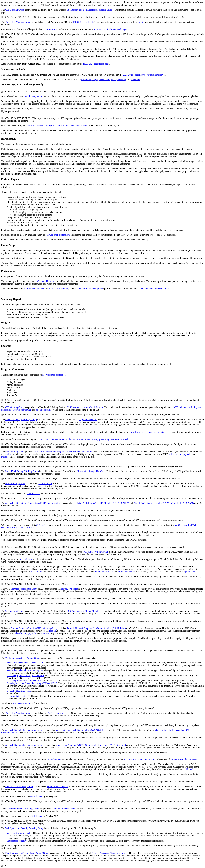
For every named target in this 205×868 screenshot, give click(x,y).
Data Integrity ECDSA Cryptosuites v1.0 (25, 681)
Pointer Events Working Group (19, 786)
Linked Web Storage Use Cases (91, 471)
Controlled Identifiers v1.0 (19, 691)
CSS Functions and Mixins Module (83, 611)
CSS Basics (42, 525)
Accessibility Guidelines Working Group (24, 730)
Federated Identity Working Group (21, 419)
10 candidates (25, 559)
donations (136, 80)
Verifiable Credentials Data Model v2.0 (25, 663)
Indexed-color (175, 454)
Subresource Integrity (17, 841)
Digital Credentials (88, 419)
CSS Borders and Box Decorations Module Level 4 (90, 10)
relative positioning (188, 407)
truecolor (5, 457)
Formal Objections (127, 572)
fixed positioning (44, 410)
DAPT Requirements (57, 713)
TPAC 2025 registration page (96, 64)
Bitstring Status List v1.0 (18, 696)
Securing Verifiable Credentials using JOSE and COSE (32, 683)
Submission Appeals (104, 572)
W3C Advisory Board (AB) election (140, 759)
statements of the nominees (184, 759)
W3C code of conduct (34, 289)
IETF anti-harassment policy (90, 289)
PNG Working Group (15, 452)
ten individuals (54, 759)
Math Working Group (15, 483)
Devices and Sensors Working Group (22, 809)
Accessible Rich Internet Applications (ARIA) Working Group (34, 503)
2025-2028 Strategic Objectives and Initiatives (144, 75)
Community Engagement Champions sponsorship (104, 80)
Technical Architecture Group (24, 589)
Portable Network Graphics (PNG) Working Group (34, 628)
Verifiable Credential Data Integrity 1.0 (25, 670)
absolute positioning (22, 410)
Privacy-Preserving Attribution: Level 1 (110, 853)
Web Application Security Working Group (24, 828)
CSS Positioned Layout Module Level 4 (85, 407)
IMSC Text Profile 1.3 (83, 22)
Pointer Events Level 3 (57, 786)
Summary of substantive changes (110, 29)
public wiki (190, 572)
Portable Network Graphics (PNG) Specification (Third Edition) (64, 452)
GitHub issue (36, 796)
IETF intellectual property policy (153, 289)
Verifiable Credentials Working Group (23, 658)
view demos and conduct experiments (147, 432)
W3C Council (37, 572)
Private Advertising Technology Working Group (27, 853)
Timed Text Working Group (18, 22)
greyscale (187, 454)
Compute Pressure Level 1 (65, 809)
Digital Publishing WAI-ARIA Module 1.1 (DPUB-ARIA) (102, 503)
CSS (176, 407)
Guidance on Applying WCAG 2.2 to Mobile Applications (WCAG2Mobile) (91, 745)
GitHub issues (33, 493)
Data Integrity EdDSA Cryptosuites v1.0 (25, 675)
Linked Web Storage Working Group (22, 471)
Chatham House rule (47, 281)
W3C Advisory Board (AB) (95, 552)
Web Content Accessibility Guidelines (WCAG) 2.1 (79, 730)
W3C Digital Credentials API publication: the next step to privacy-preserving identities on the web (83, 439)
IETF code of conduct (58, 289)
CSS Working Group (15, 10)
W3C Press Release (21, 703)
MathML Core (45, 483)
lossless (8, 454)
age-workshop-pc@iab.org (58, 235)
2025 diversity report (33, 96)
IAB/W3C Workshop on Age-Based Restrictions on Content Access (57, 126)
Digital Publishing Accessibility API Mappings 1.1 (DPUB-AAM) (164, 503)
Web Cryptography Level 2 (19, 833)
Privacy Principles (69, 589)
